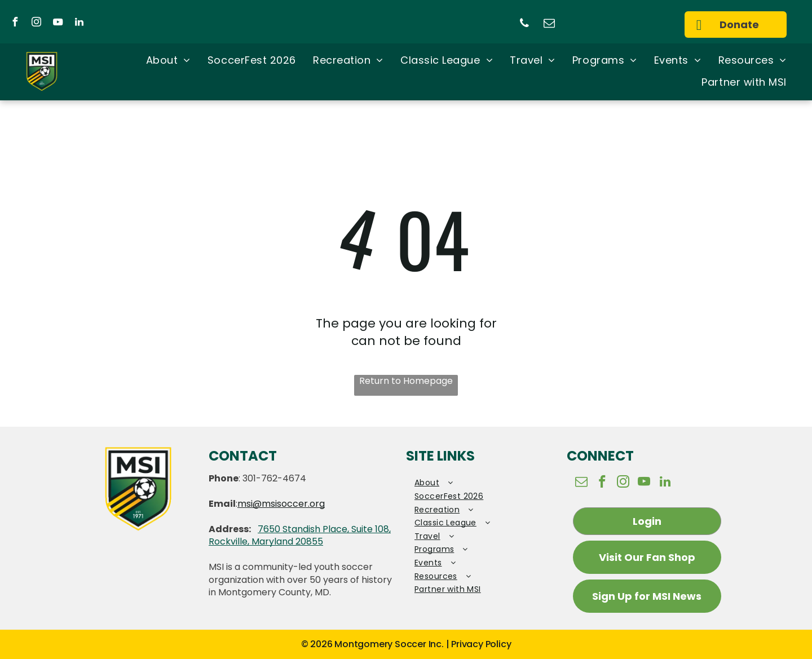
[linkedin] (79, 23)
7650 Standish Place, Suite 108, (324, 529)
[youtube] (58, 23)
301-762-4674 (274, 478)
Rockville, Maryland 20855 (266, 541)
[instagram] (36, 23)
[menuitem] (168, 61)
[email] (549, 25)
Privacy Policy (481, 644)
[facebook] (15, 23)
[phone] (524, 25)
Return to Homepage (406, 381)
